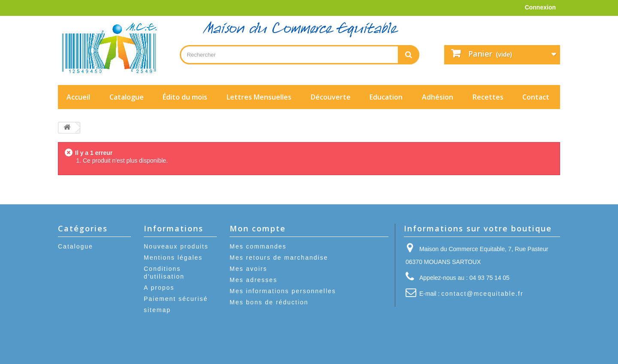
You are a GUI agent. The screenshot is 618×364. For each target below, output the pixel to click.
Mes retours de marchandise (279, 258)
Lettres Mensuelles (259, 97)
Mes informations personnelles (283, 291)
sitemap (157, 310)
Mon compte (258, 228)
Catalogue (127, 97)
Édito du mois (185, 97)
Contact (536, 97)
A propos (159, 288)
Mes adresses (253, 280)
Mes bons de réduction (269, 302)
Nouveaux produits (176, 246)
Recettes (488, 97)
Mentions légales (173, 258)
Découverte (331, 97)
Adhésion (438, 97)
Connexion (540, 7)
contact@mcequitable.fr (482, 294)
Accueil (78, 97)
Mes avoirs (248, 269)
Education (386, 97)
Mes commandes (258, 246)
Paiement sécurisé (176, 299)
